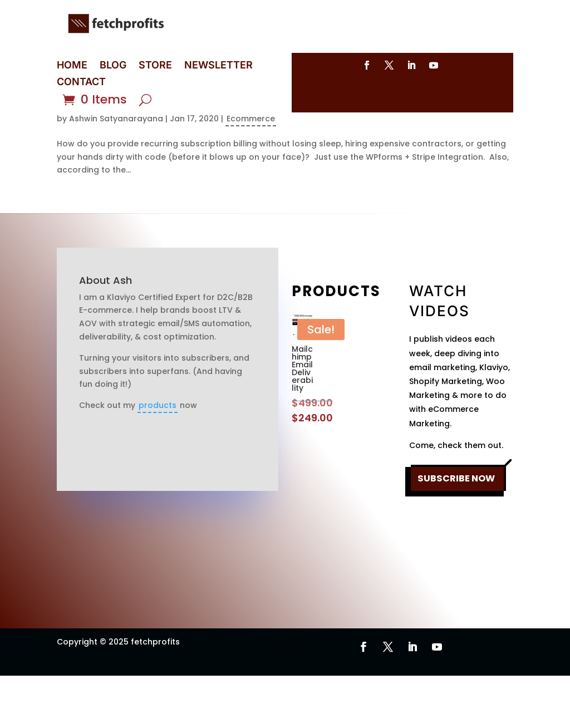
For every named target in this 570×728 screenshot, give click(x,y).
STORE (155, 66)
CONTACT (81, 83)
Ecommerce (251, 171)
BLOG (113, 66)
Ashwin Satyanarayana (116, 171)
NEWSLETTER (218, 66)
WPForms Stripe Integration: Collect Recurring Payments (264, 152)
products (158, 458)
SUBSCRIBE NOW (456, 544)
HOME (72, 66)
